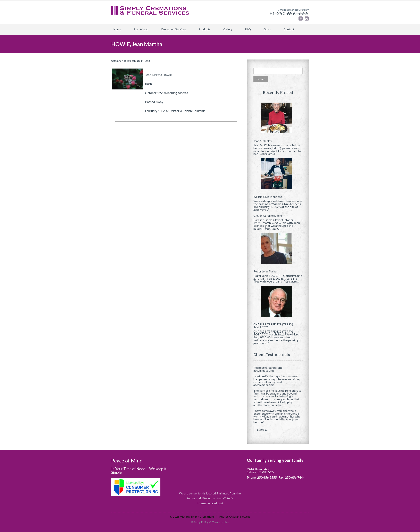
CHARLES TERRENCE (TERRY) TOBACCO (273, 326)
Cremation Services (174, 29)
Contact (289, 29)
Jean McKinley (263, 141)
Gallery (228, 29)
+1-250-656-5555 (289, 13)
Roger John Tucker (266, 271)
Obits (267, 29)
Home (117, 29)
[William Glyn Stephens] (278, 175)
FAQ (248, 29)
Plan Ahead (141, 29)
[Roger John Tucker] (278, 250)
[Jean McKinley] (278, 120)
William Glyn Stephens (268, 197)
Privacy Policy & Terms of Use (210, 522)
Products (205, 29)
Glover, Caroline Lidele (268, 216)
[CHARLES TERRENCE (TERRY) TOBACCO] (278, 303)
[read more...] (267, 154)
